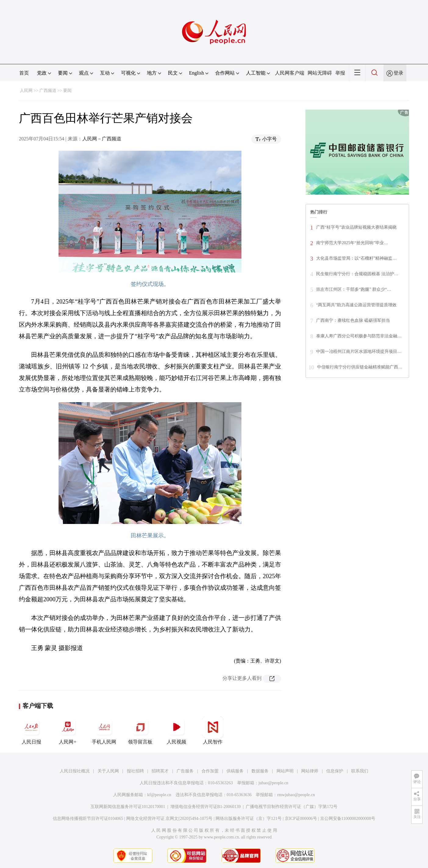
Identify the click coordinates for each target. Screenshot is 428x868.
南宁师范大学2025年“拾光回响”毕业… (352, 243)
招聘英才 (160, 771)
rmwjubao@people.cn (296, 795)
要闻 (67, 91)
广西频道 (48, 91)
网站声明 (285, 771)
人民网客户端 (290, 73)
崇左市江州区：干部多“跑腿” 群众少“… (354, 289)
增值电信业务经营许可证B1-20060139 (206, 807)
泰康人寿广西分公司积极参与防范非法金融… (359, 336)
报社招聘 (135, 771)
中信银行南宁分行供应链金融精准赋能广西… (360, 367)
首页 (24, 73)
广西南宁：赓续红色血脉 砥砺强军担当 (353, 320)
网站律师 (310, 771)
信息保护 (335, 771)
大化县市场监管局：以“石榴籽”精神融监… (356, 258)
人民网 (26, 91)
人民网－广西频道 (102, 139)
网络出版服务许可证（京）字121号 (249, 819)
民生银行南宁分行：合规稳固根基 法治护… (357, 274)
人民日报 (31, 730)
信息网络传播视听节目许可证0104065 (88, 819)
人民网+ (68, 730)
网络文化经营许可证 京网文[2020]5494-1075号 (169, 819)
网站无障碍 (320, 73)
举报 (340, 73)
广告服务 (185, 771)
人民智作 (213, 730)
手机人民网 (104, 730)
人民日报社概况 (75, 771)
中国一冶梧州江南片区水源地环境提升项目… (359, 351)
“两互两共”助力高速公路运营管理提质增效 (356, 305)
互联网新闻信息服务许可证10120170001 (128, 807)
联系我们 (360, 771)
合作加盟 (210, 771)
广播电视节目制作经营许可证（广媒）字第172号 (292, 807)
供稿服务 (235, 771)
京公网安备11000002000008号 (348, 819)
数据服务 (260, 771)
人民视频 (177, 730)
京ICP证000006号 (301, 819)
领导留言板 (140, 730)
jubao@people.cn (273, 783)
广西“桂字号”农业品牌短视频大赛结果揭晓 (356, 227)
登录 (398, 73)
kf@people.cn (159, 795)
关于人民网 (108, 771)
